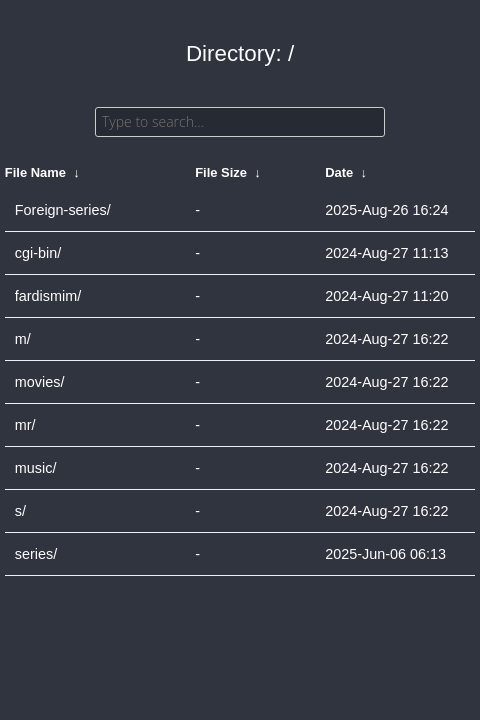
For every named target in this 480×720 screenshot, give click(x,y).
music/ (36, 468)
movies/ (40, 382)
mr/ (25, 425)
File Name (35, 172)
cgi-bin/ (38, 253)
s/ (20, 511)
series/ (36, 554)
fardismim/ (48, 296)
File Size (221, 172)
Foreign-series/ (63, 210)
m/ (23, 339)
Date (339, 172)
